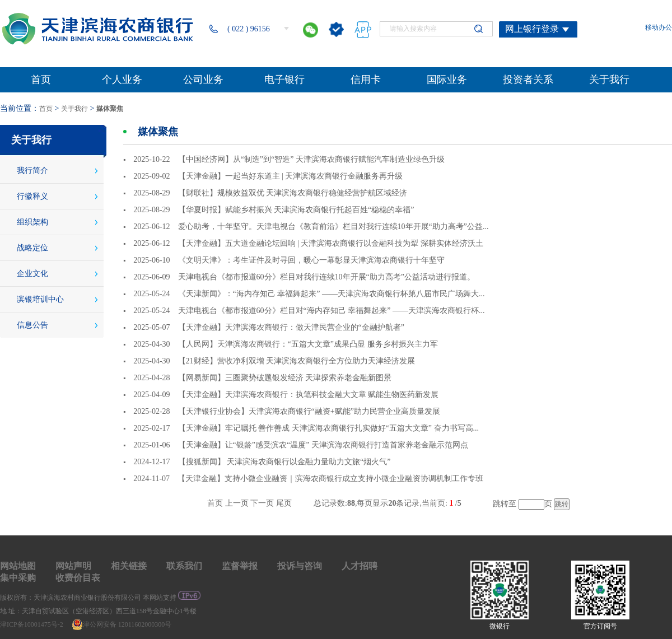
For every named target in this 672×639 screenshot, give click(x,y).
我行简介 (32, 171)
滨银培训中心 (40, 299)
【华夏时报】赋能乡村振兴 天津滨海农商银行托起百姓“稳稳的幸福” (296, 210)
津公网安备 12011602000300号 (122, 624)
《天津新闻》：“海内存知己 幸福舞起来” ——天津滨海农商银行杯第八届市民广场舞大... (332, 294)
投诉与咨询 (300, 566)
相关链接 (129, 566)
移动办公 (659, 27)
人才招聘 (360, 566)
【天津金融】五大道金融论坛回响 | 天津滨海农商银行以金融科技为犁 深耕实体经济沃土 (331, 243)
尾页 (284, 503)
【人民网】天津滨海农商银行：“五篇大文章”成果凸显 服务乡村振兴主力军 (308, 344)
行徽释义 (32, 196)
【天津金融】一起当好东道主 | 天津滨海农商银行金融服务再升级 (291, 176)
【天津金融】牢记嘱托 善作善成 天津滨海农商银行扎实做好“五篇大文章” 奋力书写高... (328, 428)
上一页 (237, 503)
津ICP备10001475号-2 (32, 624)
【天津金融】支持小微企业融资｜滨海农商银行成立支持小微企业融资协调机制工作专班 (330, 479)
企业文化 (32, 274)
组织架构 (32, 222)
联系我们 (184, 566)
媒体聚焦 (110, 109)
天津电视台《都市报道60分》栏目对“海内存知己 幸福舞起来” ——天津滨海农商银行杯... (332, 311)
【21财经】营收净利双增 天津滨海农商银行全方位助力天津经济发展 (297, 361)
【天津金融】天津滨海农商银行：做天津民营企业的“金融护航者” (291, 327)
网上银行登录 (532, 29)
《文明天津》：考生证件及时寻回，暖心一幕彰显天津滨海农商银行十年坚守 (311, 260)
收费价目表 (78, 578)
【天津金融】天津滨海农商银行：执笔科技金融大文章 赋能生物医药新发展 (309, 395)
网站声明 (73, 566)
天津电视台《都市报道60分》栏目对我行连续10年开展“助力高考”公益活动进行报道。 (326, 277)
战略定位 (32, 248)
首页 (46, 109)
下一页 (262, 503)
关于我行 (74, 109)
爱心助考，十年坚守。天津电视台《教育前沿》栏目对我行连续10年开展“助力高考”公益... (333, 227)
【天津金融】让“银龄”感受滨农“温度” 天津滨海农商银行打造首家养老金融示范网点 (323, 445)
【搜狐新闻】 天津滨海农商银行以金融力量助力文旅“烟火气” (284, 462)
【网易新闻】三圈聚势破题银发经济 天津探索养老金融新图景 (285, 378)
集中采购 (18, 578)
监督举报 (240, 566)
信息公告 (32, 325)
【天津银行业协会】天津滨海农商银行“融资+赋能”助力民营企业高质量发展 (309, 411)
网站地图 (18, 566)
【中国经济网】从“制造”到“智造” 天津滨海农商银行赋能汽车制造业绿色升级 (311, 159)
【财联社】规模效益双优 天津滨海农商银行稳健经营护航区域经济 (293, 193)
